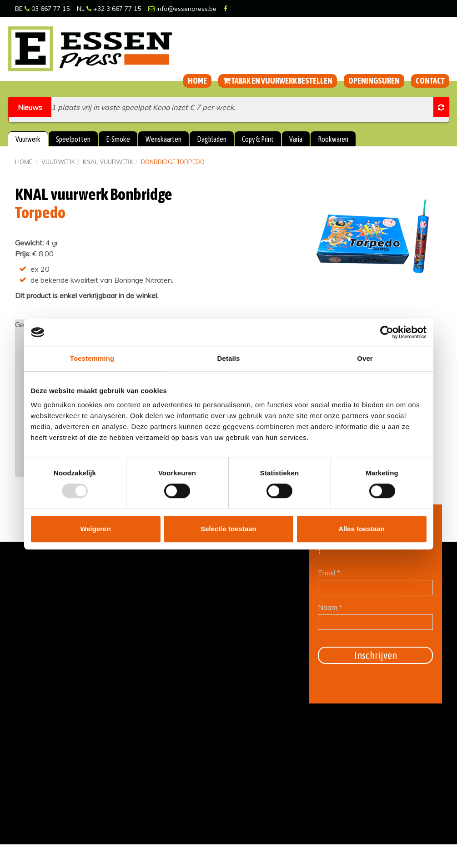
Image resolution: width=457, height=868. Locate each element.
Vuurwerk (28, 139)
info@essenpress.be (182, 9)
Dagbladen (212, 139)
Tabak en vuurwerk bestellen (278, 81)
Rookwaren (333, 139)
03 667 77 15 (47, 9)
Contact (430, 81)
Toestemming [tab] (92, 358)
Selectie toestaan (228, 529)
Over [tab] (365, 358)
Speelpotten (73, 139)
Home (197, 81)
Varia (296, 139)
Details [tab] (229, 358)
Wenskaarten (163, 139)
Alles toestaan (362, 529)
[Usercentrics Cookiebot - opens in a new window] (387, 332)
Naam (330, 607)
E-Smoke (118, 139)
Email (329, 573)
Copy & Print (258, 139)
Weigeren (95, 529)
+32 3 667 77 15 (114, 9)
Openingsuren (374, 81)
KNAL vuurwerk (108, 162)
